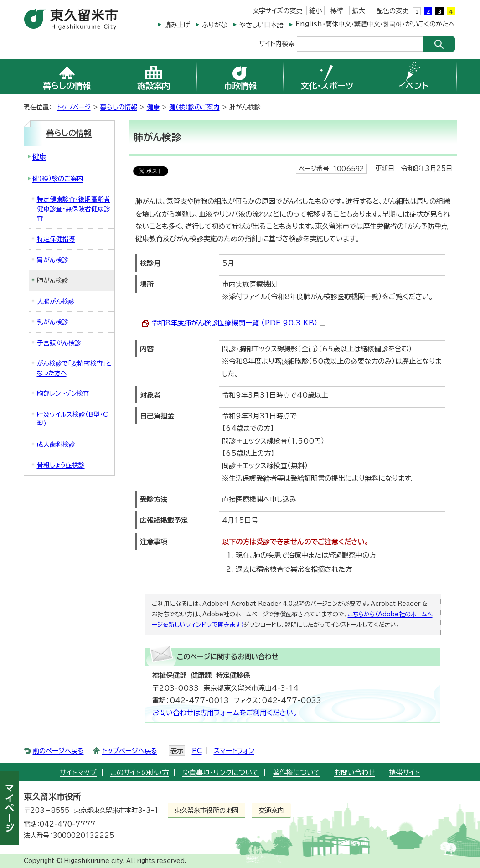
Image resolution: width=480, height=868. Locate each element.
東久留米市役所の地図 (206, 810)
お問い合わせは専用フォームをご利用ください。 (225, 713)
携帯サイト (405, 772)
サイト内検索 (277, 43)
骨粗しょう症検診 (61, 465)
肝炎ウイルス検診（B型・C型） (72, 419)
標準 (337, 11)
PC (197, 751)
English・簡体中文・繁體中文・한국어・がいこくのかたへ (375, 24)
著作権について (297, 772)
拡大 (358, 11)
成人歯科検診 (56, 444)
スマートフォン (234, 751)
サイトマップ (78, 772)
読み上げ (177, 25)
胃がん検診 (53, 260)
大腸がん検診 (56, 301)
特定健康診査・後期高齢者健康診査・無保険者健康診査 (74, 209)
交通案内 (271, 810)
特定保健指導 (56, 239)
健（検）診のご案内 (194, 107)
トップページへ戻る (130, 751)
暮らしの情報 (119, 107)
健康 (153, 107)
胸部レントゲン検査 (63, 393)
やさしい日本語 (261, 25)
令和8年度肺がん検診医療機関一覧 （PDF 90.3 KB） (238, 323)
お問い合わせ (355, 772)
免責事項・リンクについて (221, 772)
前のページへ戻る (58, 751)
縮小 (315, 11)
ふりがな (214, 25)
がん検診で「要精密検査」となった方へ (75, 368)
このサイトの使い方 (139, 772)
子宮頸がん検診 (59, 343)
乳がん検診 (53, 322)
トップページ (74, 107)
